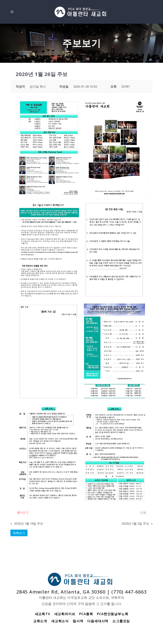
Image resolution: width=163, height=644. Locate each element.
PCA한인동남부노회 (113, 614)
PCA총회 (86, 614)
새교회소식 (60, 621)
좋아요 (23, 513)
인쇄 (143, 513)
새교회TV (43, 614)
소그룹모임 (121, 621)
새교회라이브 (65, 614)
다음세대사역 (98, 621)
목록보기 (19, 533)
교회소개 (40, 621)
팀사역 (78, 621)
